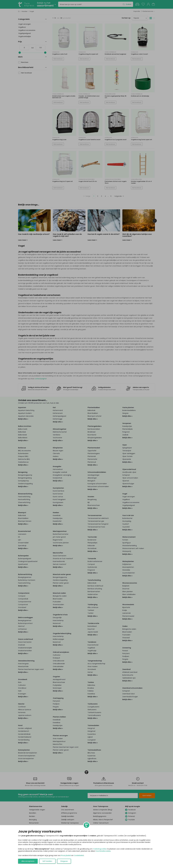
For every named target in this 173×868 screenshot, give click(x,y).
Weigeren (64, 861)
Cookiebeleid (79, 855)
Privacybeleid (66, 855)
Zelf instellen (47, 861)
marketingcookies (100, 849)
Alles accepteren (28, 861)
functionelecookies (103, 851)
